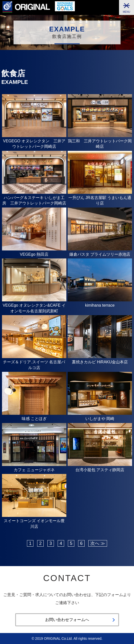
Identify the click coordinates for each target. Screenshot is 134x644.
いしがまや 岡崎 (100, 419)
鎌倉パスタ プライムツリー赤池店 (100, 254)
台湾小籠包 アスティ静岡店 (100, 470)
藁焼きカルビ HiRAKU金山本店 (100, 362)
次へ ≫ (98, 543)
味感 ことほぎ (34, 419)
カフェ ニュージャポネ (34, 470)
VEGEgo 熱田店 (34, 254)
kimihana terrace (100, 305)
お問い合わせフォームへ (67, 620)
